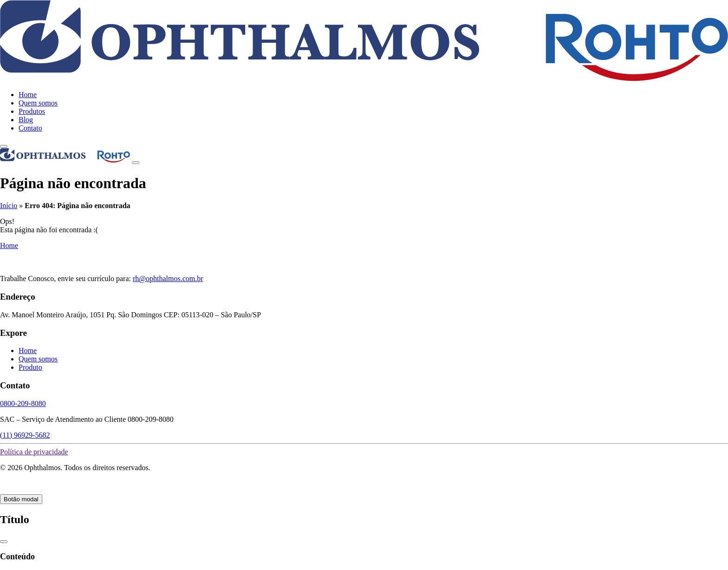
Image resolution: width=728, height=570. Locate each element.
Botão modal (21, 499)
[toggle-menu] (4, 146)
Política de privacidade (34, 452)
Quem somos (38, 103)
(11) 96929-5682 (25, 435)
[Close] (136, 163)
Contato (30, 128)
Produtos (32, 111)
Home (28, 95)
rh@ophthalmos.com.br (168, 278)
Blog (26, 120)
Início (9, 206)
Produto (30, 367)
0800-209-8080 (23, 403)
